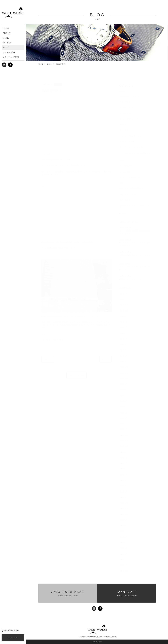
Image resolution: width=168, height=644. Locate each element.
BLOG (49, 64)
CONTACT (13, 637)
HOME (41, 64)
